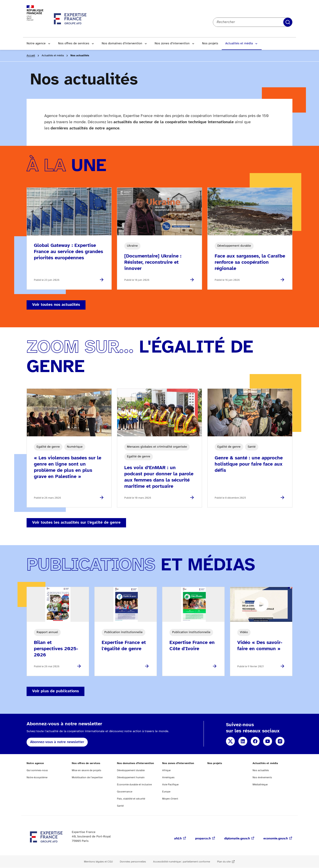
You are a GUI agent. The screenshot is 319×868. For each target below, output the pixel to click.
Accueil (31, 56)
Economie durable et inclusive (134, 785)
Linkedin (243, 741)
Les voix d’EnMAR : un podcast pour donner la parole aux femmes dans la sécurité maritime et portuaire (159, 477)
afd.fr (178, 839)
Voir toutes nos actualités (56, 305)
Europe (166, 792)
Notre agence (36, 44)
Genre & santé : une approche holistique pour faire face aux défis (249, 464)
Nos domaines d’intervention (122, 44)
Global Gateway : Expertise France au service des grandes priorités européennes (68, 252)
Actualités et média (239, 44)
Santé (120, 806)
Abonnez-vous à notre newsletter (57, 742)
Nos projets (210, 44)
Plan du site (224, 862)
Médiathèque (260, 785)
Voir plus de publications (55, 691)
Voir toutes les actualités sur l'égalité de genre (76, 523)
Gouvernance (125, 792)
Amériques (168, 777)
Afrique (166, 770)
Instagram (280, 741)
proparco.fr (203, 839)
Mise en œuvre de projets (87, 770)
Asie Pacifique (170, 785)
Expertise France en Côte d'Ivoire (192, 646)
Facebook (255, 741)
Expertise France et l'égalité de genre (124, 646)
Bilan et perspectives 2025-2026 (56, 649)
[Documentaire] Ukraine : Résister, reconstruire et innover (153, 262)
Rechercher (288, 22)
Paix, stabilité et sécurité (131, 799)
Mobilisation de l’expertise (87, 777)
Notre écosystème (37, 777)
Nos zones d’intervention (172, 44)
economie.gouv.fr (276, 839)
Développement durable (131, 770)
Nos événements (262, 777)
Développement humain (131, 777)
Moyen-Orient (170, 799)
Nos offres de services (74, 44)
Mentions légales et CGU (98, 862)
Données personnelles (133, 862)
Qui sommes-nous (37, 770)
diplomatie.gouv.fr (237, 839)
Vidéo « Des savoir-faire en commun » (260, 646)
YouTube (268, 741)
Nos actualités (261, 770)
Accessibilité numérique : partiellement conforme (182, 862)
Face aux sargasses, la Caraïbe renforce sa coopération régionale (250, 262)
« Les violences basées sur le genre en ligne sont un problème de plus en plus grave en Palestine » (68, 467)
